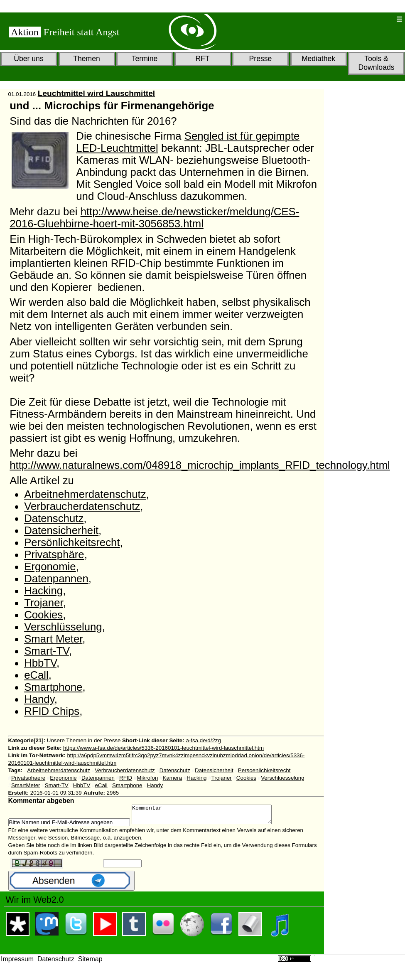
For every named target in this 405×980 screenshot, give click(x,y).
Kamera (173, 778)
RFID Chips (52, 711)
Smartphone (53, 687)
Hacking (43, 591)
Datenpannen (56, 579)
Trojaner (44, 603)
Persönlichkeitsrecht (72, 542)
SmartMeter (26, 785)
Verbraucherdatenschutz (82, 506)
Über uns (28, 59)
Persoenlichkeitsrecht (264, 770)
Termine (145, 59)
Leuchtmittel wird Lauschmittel (97, 93)
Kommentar (210, 816)
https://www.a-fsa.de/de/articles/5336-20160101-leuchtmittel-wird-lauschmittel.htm (163, 748)
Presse (261, 59)
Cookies (43, 615)
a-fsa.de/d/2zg (203, 740)
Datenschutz (54, 518)
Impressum (17, 963)
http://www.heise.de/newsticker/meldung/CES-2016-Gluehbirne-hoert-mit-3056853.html (154, 218)
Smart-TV (47, 651)
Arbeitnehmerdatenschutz (85, 494)
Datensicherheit (61, 530)
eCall (36, 675)
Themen (87, 59)
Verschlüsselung (63, 627)
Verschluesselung (282, 778)
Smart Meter (53, 639)
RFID (126, 778)
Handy (39, 699)
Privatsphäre (54, 554)
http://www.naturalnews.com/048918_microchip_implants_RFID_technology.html (200, 465)
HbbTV (40, 663)
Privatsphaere (28, 778)
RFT (202, 59)
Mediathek (318, 59)
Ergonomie (50, 566)
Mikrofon (147, 778)
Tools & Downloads (376, 63)
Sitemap (90, 963)
